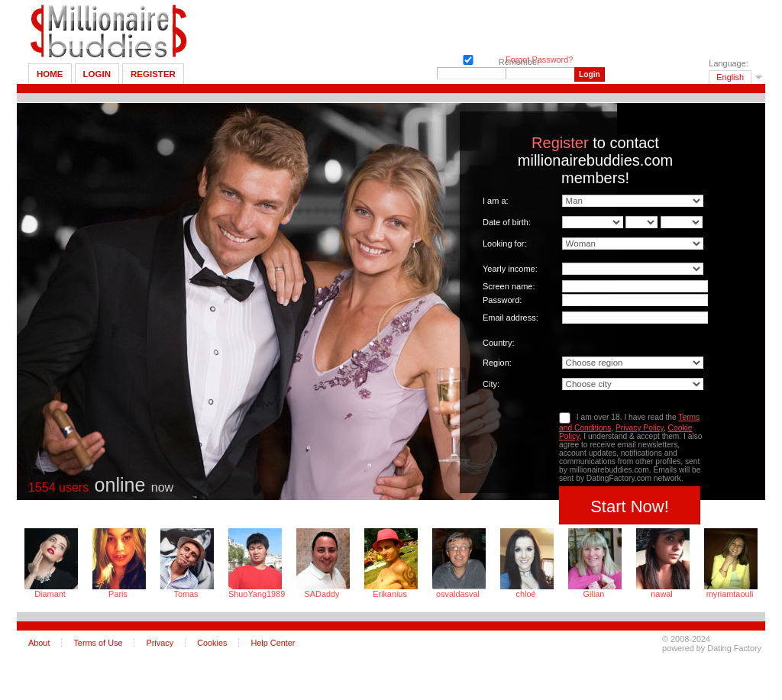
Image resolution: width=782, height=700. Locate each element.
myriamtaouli (730, 594)
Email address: (511, 318)
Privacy (160, 643)
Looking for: (504, 244)
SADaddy (322, 594)
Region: (497, 363)
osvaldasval (458, 594)
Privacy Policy (640, 428)
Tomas (186, 594)
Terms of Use (98, 643)
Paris (118, 594)
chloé (526, 594)
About (39, 643)
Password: (502, 300)
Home (50, 74)
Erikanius (390, 594)
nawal (661, 594)
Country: (499, 343)
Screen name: (509, 286)
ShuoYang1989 (254, 594)
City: (491, 384)
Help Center (273, 643)
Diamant (50, 594)
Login (97, 74)
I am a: (496, 201)
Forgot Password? (539, 60)
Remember (467, 58)
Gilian (594, 594)
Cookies (212, 643)
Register (153, 74)
